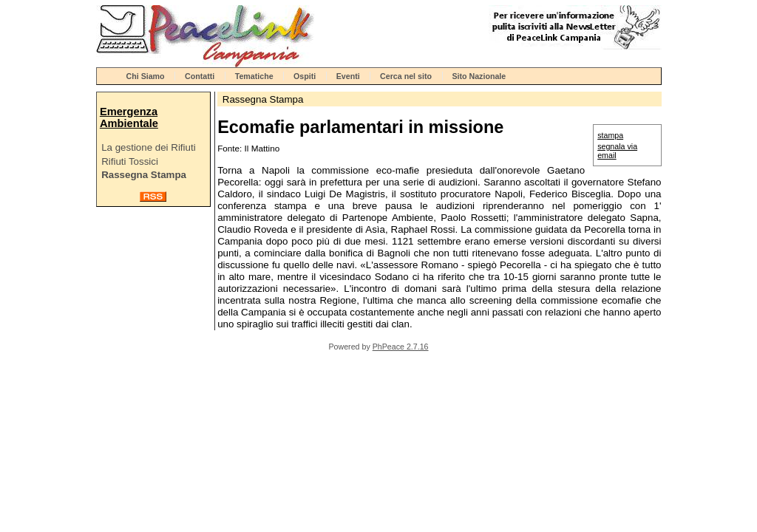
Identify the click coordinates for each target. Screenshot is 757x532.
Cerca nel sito (406, 76)
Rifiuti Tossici (130, 161)
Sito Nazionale (479, 76)
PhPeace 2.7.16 (401, 347)
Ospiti (305, 76)
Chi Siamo (146, 76)
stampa (610, 135)
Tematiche (254, 76)
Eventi (348, 76)
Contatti (200, 76)
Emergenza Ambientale (129, 117)
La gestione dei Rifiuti (148, 147)
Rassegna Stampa (144, 175)
